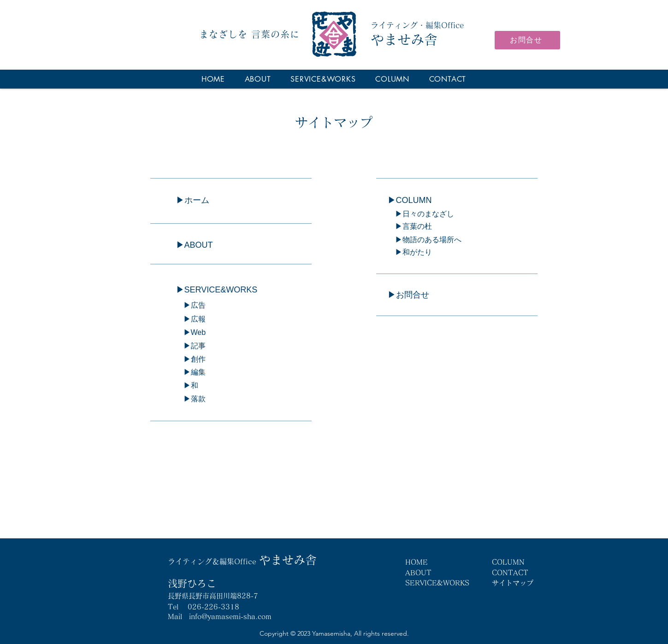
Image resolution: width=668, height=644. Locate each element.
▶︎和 (187, 385)
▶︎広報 (191, 319)
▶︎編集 (191, 372)
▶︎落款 (191, 399)
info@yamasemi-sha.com (230, 617)
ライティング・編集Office (417, 25)
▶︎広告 (191, 305)
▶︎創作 (191, 359)
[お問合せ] (527, 40)
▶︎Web (191, 332)
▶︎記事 (191, 346)
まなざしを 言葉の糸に (249, 34)
